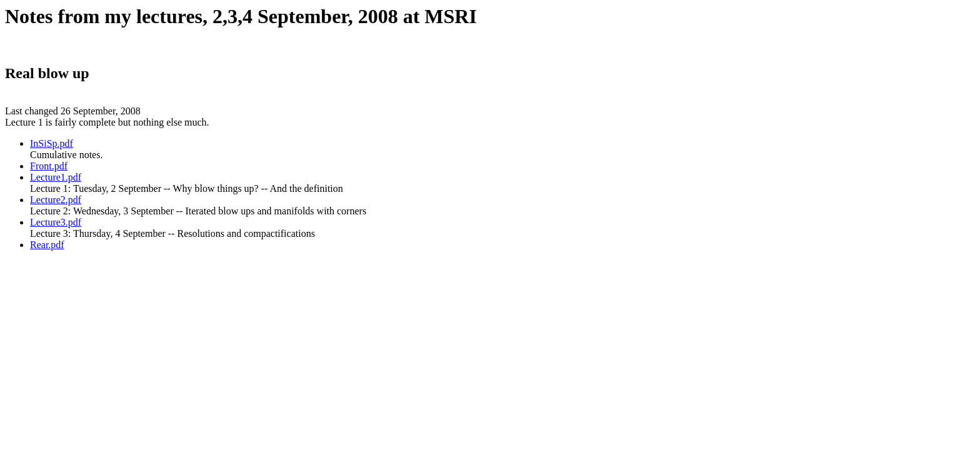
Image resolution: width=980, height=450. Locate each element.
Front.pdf (49, 166)
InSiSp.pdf (52, 143)
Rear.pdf (47, 245)
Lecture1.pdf (56, 177)
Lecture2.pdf (56, 200)
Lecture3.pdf (56, 222)
